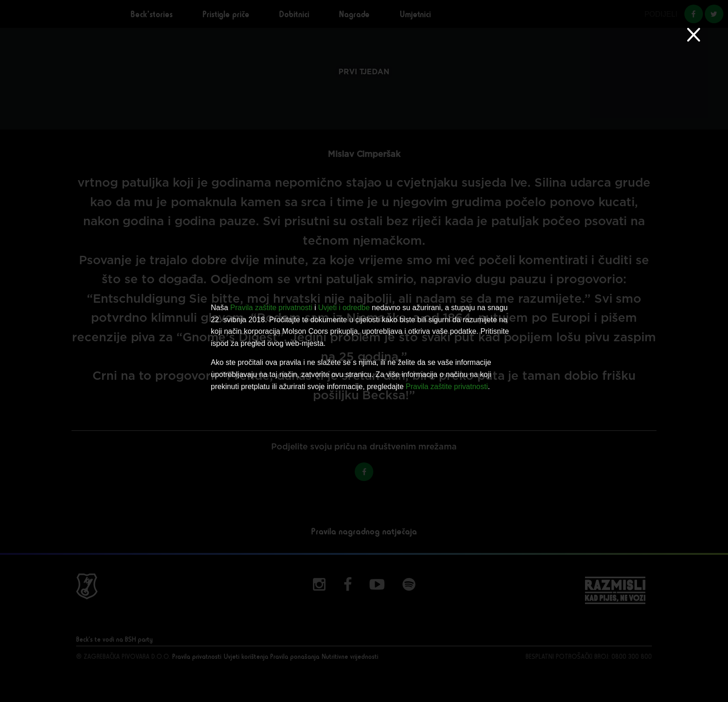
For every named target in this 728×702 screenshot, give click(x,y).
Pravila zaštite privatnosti (271, 308)
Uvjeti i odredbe (344, 308)
